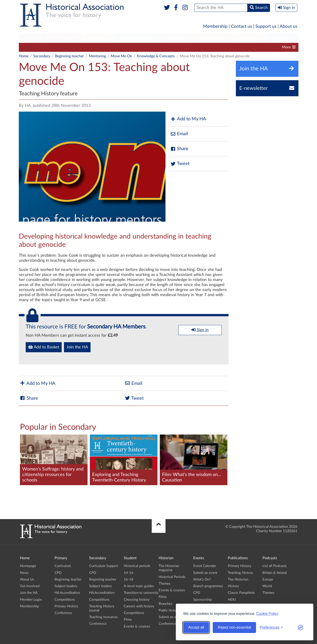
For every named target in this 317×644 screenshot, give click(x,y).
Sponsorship (203, 600)
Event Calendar (205, 566)
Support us (266, 26)
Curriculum (63, 566)
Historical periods (137, 566)
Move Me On (121, 56)
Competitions (187, 47)
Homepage (28, 566)
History (233, 586)
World (267, 586)
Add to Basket (44, 347)
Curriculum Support (37, 47)
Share (179, 149)
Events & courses (137, 626)
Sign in (200, 330)
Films (128, 620)
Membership (215, 26)
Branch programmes (208, 586)
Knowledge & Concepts (156, 56)
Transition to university (141, 593)
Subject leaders (123, 47)
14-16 (129, 573)
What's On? (202, 579)
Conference (63, 613)
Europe (268, 579)
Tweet (180, 164)
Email (179, 134)
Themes (165, 584)
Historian (179, 38)
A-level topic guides (139, 586)
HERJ (232, 600)
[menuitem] (33, 38)
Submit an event (171, 617)
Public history (169, 610)
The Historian (238, 579)
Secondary (65, 38)
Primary (33, 38)
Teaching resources (103, 617)
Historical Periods (172, 577)
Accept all (196, 627)
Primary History (66, 606)
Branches (282, 38)
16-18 (129, 579)
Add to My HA (188, 119)
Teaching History (240, 573)
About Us (27, 579)
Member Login (31, 600)
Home (24, 56)
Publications (214, 38)
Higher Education (138, 38)
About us (288, 26)
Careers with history (139, 606)
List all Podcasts (275, 566)
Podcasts (250, 38)
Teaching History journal (224, 47)
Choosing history (137, 600)
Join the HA (77, 347)
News (24, 573)
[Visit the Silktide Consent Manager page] (300, 627)
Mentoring (97, 56)
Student (98, 38)
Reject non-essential (234, 627)
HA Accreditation (156, 47)
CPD (64, 47)
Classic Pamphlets (241, 593)
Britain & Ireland (275, 573)
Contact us (241, 26)
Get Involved (30, 586)
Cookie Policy (267, 614)
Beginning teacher (89, 47)
